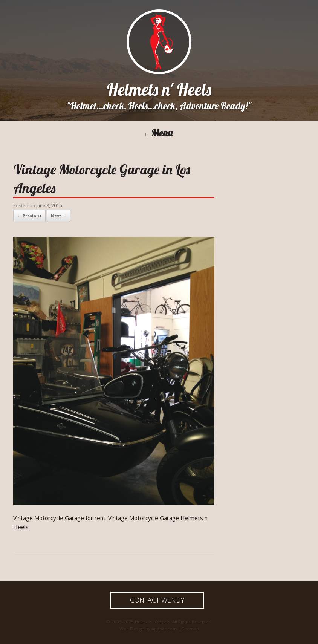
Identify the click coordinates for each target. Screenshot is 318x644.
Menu (159, 133)
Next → (59, 216)
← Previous (29, 216)
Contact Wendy (157, 600)
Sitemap (190, 629)
